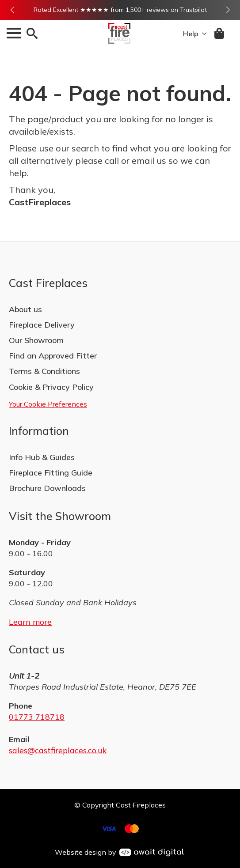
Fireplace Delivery (42, 325)
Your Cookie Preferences (48, 404)
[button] (12, 10)
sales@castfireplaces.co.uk (58, 750)
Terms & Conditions (44, 371)
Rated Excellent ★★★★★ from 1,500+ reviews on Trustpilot (120, 10)
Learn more (30, 622)
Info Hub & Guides (42, 457)
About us (25, 309)
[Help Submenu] (202, 34)
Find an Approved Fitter (53, 356)
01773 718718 (37, 717)
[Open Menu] (14, 33)
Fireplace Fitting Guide (51, 473)
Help (191, 34)
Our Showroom (36, 340)
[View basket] (220, 33)
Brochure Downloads (47, 488)
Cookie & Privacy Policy (51, 387)
